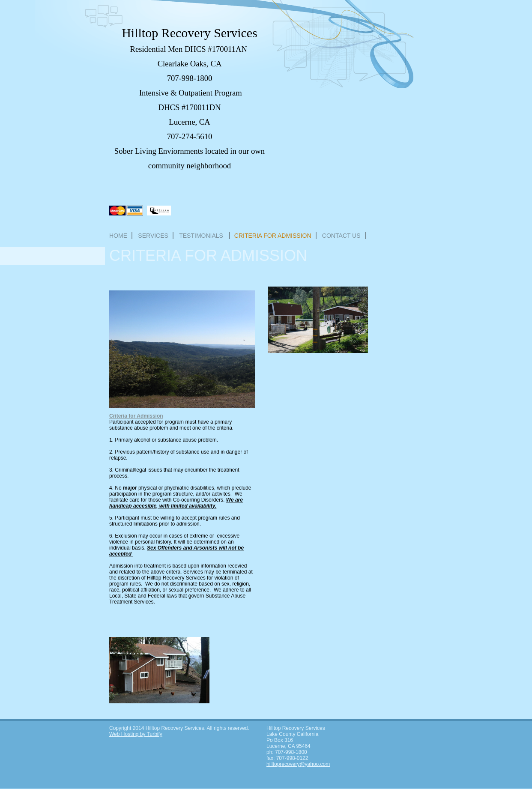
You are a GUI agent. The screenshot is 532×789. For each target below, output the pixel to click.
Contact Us (341, 236)
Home (118, 236)
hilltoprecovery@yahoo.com (298, 764)
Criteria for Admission (273, 236)
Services (153, 236)
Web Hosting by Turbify (136, 734)
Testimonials (202, 236)
